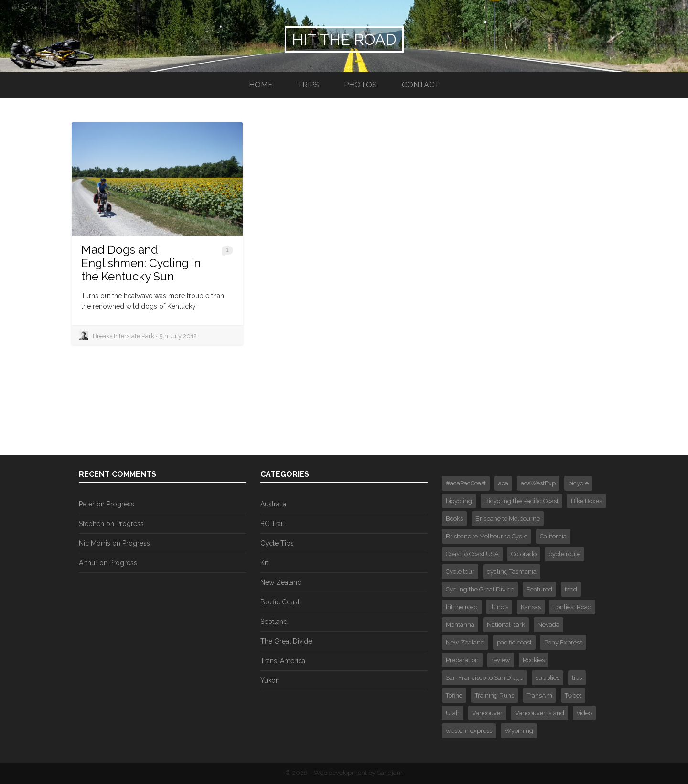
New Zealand (281, 582)
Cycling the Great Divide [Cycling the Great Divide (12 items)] (480, 589)
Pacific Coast (280, 602)
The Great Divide (286, 641)
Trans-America (283, 661)
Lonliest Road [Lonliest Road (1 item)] (572, 607)
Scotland (274, 622)
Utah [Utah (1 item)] (453, 713)
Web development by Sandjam (358, 773)
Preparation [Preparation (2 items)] (462, 660)
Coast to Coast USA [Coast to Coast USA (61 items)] (472, 554)
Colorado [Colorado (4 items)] (524, 554)
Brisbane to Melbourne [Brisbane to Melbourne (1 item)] (508, 519)
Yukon (270, 680)
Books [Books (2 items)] (454, 519)
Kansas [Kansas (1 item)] (531, 607)
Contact (421, 85)
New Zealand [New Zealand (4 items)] (465, 642)
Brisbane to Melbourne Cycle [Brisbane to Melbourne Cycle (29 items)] (487, 536)
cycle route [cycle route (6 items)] (565, 554)
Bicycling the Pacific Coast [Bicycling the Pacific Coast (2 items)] (521, 501)
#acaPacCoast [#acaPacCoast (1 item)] (466, 483)
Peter (87, 504)
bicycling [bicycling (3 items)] (459, 501)
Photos (360, 85)
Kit (264, 563)
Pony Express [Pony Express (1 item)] (563, 642)
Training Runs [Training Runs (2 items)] (494, 695)
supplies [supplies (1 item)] (548, 678)
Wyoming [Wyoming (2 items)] (519, 731)
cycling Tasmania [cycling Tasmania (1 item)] (512, 572)
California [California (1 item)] (553, 536)
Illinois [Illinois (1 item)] (499, 607)
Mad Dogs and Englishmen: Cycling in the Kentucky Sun (141, 263)
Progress (120, 504)
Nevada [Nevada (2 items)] (548, 625)
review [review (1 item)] (501, 660)
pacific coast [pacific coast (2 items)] (514, 642)
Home (261, 85)
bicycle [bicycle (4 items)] (578, 483)
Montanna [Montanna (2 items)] (460, 625)
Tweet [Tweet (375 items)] (573, 695)
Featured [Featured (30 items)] (539, 589)
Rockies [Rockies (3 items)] (534, 660)
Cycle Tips (277, 543)
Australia (273, 504)
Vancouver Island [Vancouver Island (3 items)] (540, 713)
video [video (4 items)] (584, 713)
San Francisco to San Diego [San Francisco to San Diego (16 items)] (484, 678)
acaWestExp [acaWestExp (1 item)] (538, 483)
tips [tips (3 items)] (577, 678)
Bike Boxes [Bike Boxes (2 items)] (586, 501)
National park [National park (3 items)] (506, 625)
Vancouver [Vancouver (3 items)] (487, 713)
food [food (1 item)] (571, 589)
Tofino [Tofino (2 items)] (454, 695)
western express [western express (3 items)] (469, 731)
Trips (308, 85)
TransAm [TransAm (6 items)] (539, 695)
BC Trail (272, 524)
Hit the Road (344, 39)
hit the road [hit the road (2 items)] (462, 607)
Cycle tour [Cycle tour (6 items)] (460, 572)
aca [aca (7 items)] (503, 483)
